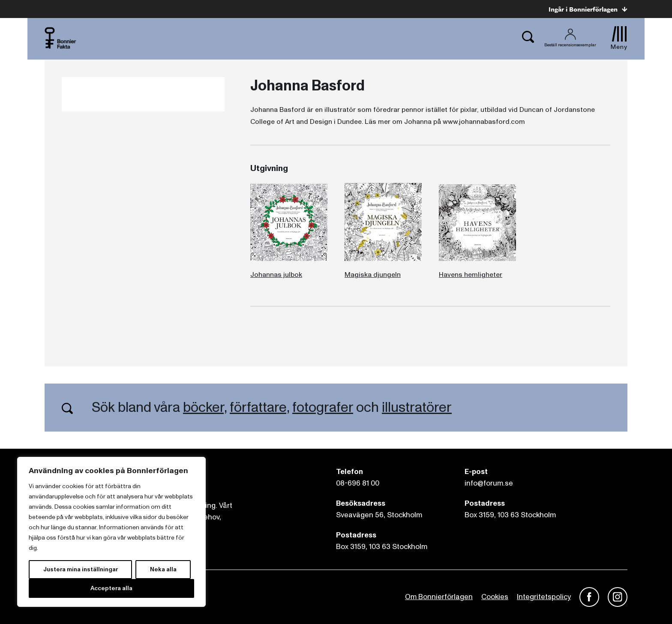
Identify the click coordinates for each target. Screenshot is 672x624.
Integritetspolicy (544, 597)
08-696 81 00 (358, 483)
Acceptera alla (111, 588)
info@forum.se (489, 483)
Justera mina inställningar (81, 569)
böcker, (205, 408)
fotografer (323, 408)
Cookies (495, 597)
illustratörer (417, 408)
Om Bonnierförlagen (439, 597)
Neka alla (163, 569)
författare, (259, 408)
